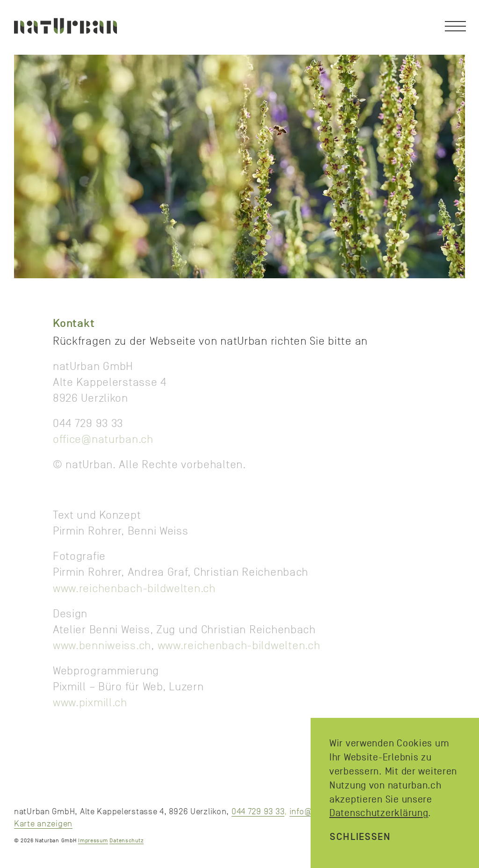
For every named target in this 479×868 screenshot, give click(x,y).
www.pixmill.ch (90, 702)
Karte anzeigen (43, 824)
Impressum (93, 840)
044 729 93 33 (258, 811)
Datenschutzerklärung (379, 813)
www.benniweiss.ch (102, 645)
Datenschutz (127, 840)
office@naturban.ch (103, 439)
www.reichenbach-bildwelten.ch (134, 588)
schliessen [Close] (360, 837)
